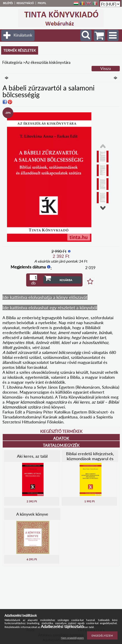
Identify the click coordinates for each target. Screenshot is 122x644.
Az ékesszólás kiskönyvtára (48, 62)
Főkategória (12, 62)
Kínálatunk (23, 35)
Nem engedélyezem (72, 638)
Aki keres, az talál (32, 456)
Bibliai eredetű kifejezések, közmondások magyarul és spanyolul (90, 459)
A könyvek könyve (32, 514)
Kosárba (66, 280)
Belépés (8, 3)
